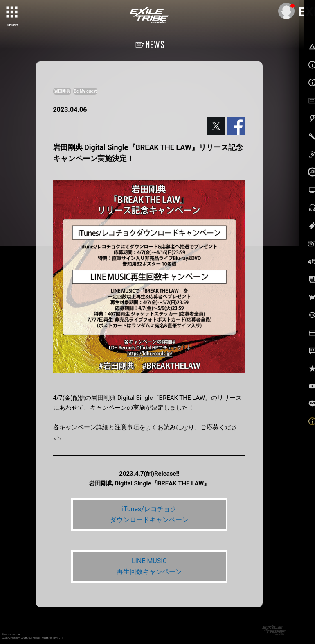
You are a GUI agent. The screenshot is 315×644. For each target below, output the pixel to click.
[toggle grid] (13, 13)
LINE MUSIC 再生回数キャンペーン (149, 566)
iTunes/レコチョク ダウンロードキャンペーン (149, 514)
